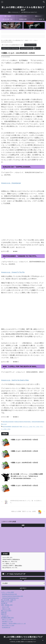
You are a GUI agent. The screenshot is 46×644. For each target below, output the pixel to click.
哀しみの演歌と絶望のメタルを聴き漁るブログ (23, 637)
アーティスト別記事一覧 (38, 19)
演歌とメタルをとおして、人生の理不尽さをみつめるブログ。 (23, 639)
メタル (9, 429)
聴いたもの (4, 424)
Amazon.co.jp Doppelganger (11, 183)
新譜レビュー (38, 16)
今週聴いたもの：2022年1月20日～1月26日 (24, 451)
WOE (21, 427)
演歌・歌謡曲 (8, 16)
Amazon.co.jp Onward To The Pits (13, 272)
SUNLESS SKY (15, 427)
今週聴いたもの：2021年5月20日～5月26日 (24, 440)
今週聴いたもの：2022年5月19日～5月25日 (24, 463)
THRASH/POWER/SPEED (38, 422)
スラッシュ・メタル (28, 427)
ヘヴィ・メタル (23, 16)
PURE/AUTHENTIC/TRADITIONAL (23, 422)
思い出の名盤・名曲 (8, 19)
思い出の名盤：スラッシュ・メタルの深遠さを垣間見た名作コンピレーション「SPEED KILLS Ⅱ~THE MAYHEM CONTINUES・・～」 (27, 476)
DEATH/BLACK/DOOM (8, 422)
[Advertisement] (23, 540)
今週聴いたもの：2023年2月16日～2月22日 (24, 486)
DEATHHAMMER (7, 427)
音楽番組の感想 (23, 19)
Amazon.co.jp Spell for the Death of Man (15, 380)
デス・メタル (36, 427)
